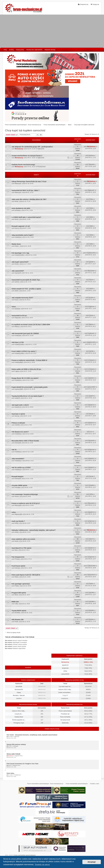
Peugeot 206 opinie (19, 593)
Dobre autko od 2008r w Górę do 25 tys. (26, 369)
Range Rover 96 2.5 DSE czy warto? (25, 378)
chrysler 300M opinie (19, 485)
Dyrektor (91, 619)
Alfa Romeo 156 (18, 620)
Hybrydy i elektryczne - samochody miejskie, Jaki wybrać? (34, 530)
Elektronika (65, 723)
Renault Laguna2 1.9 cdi (21, 226)
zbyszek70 (18, 273)
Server (17, 496)
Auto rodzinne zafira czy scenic (23, 539)
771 (86, 665)
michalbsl (18, 488)
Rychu (91, 280)
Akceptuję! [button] (92, 862)
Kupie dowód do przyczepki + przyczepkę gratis (30, 387)
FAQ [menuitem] (5, 50)
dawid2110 (18, 407)
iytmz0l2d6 (19, 687)
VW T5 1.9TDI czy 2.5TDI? (21, 468)
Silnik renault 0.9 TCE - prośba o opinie (26, 289)
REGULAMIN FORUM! (14, 754)
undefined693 (19, 362)
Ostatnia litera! (19, 717)
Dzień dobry (11, 773)
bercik (17, 219)
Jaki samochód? (18, 271)
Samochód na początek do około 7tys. (26, 280)
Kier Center (10, 737)
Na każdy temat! (65, 720)
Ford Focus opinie (18, 566)
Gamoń (91, 315)
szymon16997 (19, 389)
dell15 (17, 291)
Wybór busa (16, 244)
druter (17, 201)
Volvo (14, 307)
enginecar (91, 307)
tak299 (91, 351)
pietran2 (10, 765)
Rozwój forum (42, 167)
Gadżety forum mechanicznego (23, 165)
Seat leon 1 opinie (18, 414)
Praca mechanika (65, 717)
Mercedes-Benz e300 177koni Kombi (25, 441)
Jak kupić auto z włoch (20, 405)
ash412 (17, 282)
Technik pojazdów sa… (19, 720)
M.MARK (18, 613)
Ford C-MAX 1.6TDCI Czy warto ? (24, 351)
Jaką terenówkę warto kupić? (23, 235)
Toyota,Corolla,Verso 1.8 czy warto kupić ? (28, 396)
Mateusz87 (18, 184)
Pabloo (17, 586)
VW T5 (14, 450)
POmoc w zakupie (18, 423)
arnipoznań (91, 450)
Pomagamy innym (19, 723)
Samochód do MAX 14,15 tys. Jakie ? (26, 190)
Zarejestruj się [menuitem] (83, 4)
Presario (17, 559)
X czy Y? (65, 695)
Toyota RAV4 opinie (19, 611)
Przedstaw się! (65, 714)
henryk (91, 476)
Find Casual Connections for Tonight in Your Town (23, 764)
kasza (17, 300)
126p (16, 604)
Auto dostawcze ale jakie (21, 208)
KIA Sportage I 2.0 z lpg (20, 253)
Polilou (91, 199)
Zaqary (19, 693)
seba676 (17, 398)
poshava (91, 156)
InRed (91, 494)
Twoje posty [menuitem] (20, 50)
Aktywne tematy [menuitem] (50, 50)
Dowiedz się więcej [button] (42, 865)
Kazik (16, 622)
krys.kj (17, 228)
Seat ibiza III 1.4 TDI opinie (22, 548)
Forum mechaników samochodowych (25, 855)
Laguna (17, 371)
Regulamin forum (19, 756)
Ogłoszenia (41, 149)
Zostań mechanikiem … (65, 693)
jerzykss (91, 298)
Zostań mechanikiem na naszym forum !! (27, 156)
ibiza (16, 550)
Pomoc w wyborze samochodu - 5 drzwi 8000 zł (29, 360)
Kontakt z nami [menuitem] (95, 784)
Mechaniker (91, 271)
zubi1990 (91, 593)
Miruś (16, 595)
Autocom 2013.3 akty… (65, 690)
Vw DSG (10, 746)
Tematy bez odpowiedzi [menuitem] (34, 50)
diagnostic (18, 318)
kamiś (17, 541)
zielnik (17, 532)
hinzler (17, 264)
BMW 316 (15, 602)
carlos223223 (91, 575)
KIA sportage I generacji (21, 584)
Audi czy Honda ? (18, 521)
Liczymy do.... (65, 698)
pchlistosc (18, 210)
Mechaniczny (19, 149)
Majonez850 (18, 514)
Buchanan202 (19, 690)
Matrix (17, 577)
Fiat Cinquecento (18, 557)
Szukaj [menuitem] (11, 50)
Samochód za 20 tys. (19, 316)
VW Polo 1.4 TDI (18, 342)
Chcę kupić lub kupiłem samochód (25, 130)
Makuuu (17, 327)
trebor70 (91, 539)
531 (86, 671)
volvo (14, 512)
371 (86, 674)
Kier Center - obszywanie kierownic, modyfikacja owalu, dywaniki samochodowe (32, 735)
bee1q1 (17, 416)
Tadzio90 (91, 164)
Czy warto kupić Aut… (65, 687)
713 (86, 668)
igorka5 (91, 262)
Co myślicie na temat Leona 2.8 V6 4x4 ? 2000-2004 (31, 325)
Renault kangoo (18, 476)
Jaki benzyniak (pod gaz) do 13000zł (25, 333)
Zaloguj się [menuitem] (95, 4)
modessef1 (18, 336)
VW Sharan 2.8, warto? (20, 432)
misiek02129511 (20, 255)
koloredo (17, 568)
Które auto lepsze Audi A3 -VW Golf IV (26, 575)
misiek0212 (18, 237)
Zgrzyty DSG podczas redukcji (16, 744)
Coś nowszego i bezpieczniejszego (25, 494)
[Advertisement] (52, 31)
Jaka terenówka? (18, 459)
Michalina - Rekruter (19, 695)
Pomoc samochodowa (65, 711)
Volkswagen (16, 746)
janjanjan (18, 309)
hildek (91, 208)
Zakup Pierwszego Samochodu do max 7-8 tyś (29, 181)
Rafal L (17, 246)
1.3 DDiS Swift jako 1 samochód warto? (26, 217)
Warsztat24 (18, 505)
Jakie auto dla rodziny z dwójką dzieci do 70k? (29, 199)
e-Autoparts (91, 360)
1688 (85, 662)
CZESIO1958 (91, 566)
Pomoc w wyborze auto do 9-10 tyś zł (26, 503)
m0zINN (17, 425)
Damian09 (18, 443)
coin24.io (19, 698)
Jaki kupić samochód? (20, 262)
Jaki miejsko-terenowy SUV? (22, 298)
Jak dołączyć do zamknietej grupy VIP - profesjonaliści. (32, 147)
